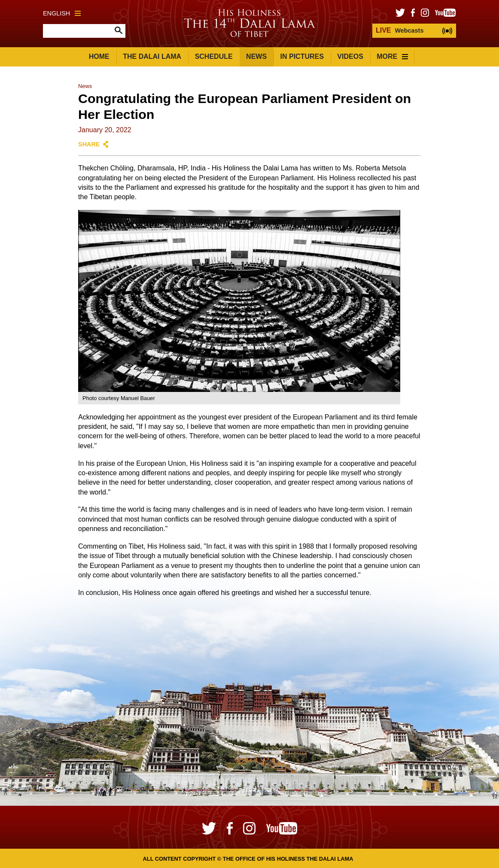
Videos (350, 56)
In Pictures (302, 56)
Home (99, 56)
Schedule (214, 56)
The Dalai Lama (152, 56)
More (392, 56)
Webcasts (400, 30)
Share (89, 144)
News (256, 56)
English (62, 13)
